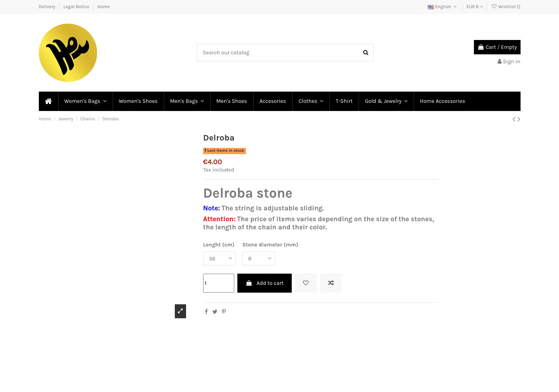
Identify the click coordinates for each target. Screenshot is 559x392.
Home (104, 7)
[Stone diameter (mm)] (259, 259)
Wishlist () (506, 7)
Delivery (48, 7)
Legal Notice (77, 7)
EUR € (475, 7)
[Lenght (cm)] (219, 259)
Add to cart (265, 283)
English (443, 7)
